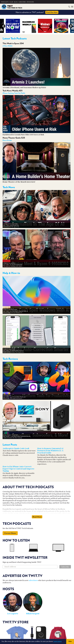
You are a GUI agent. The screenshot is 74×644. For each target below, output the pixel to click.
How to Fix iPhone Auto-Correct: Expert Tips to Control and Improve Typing (18, 469)
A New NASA (8, 46)
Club (11, 2)
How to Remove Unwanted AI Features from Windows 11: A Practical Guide (50, 451)
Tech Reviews (10, 359)
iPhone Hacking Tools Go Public (14, 93)
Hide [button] (70, 641)
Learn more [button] (58, 641)
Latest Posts (10, 445)
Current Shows (10, 533)
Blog (16, 2)
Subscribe (22, 2)
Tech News (9, 187)
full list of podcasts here (40, 514)
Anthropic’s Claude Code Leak (16, 449)
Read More (37, 517)
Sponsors (30, 2)
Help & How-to (11, 273)
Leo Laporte (13, 614)
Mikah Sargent (33, 614)
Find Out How (52, 12)
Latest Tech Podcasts (15, 38)
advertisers (33, 580)
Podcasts (5, 2)
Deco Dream (7, 140)
